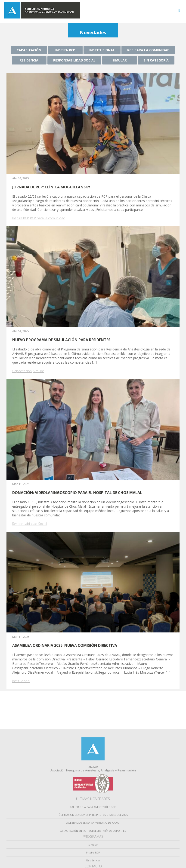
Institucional (102, 50)
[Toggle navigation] (179, 10)
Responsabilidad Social (74, 60)
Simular (120, 60)
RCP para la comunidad (148, 50)
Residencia (29, 60)
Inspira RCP (65, 50)
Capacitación (29, 50)
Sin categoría (156, 60)
